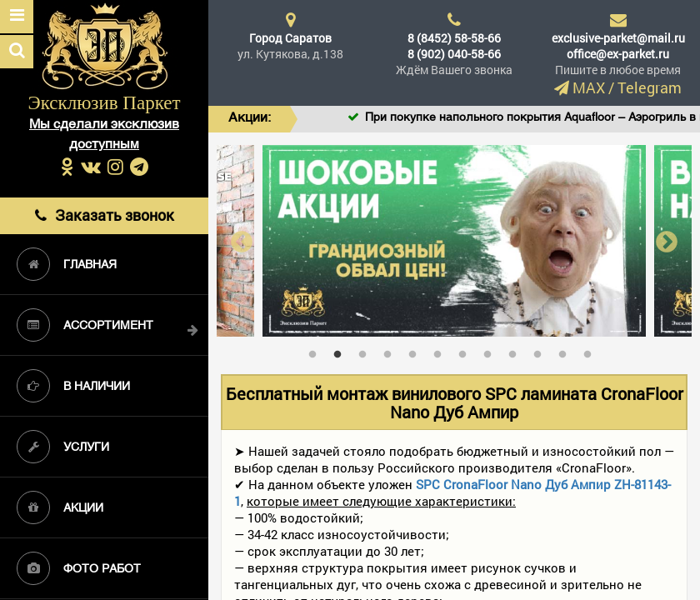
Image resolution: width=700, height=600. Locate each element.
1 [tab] (317, 351)
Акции (60, 507)
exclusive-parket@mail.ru (618, 38)
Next (667, 241)
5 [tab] (417, 351)
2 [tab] (342, 351)
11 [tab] (567, 351)
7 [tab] (467, 351)
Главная (67, 264)
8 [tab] (492, 351)
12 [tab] (592, 351)
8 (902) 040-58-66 (454, 54)
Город (290, 38)
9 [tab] (517, 351)
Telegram (650, 87)
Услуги (63, 447)
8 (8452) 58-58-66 (454, 38)
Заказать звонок (104, 215)
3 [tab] (367, 351)
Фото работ (79, 568)
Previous (242, 241)
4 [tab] (392, 351)
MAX (589, 87)
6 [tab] (442, 351)
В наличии (73, 386)
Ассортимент (85, 325)
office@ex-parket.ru (618, 54)
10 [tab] (542, 351)
